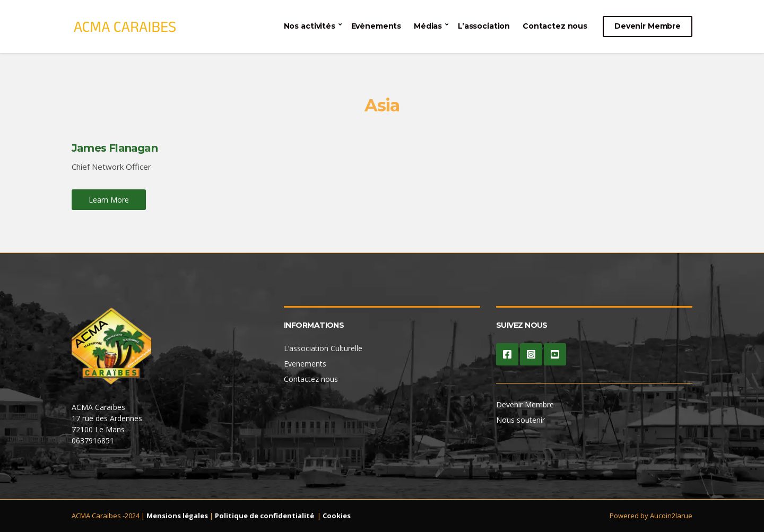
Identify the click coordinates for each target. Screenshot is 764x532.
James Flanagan (115, 148)
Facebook (507, 354)
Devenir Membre (648, 26)
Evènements (376, 26)
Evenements (305, 364)
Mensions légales (177, 516)
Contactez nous (555, 26)
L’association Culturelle (323, 348)
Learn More (109, 200)
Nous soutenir (520, 420)
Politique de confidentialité (264, 516)
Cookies (337, 516)
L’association (484, 26)
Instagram (531, 354)
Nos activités (310, 26)
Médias (428, 26)
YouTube (555, 354)
